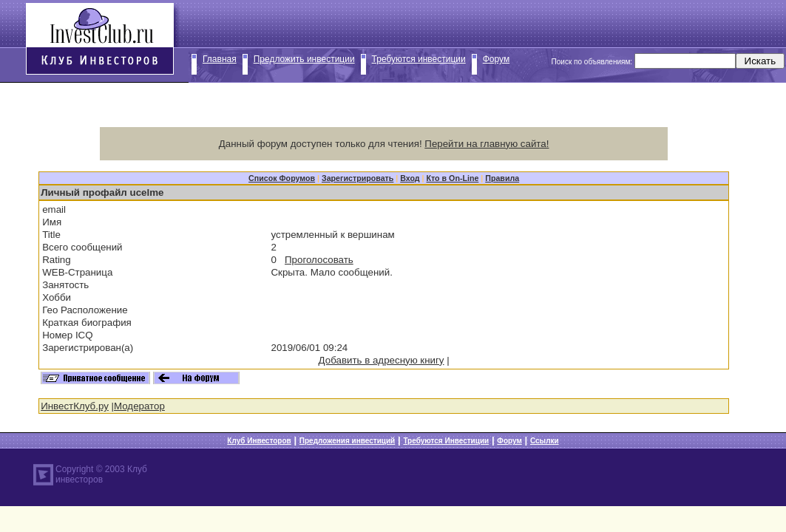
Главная (220, 59)
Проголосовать (319, 260)
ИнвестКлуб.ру (75, 406)
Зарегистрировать (358, 178)
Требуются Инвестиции (446, 441)
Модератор (139, 406)
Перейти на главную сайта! (487, 144)
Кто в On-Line (453, 178)
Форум (496, 59)
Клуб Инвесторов (259, 441)
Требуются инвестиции (419, 59)
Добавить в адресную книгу (382, 360)
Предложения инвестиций (347, 441)
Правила (502, 178)
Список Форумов (282, 178)
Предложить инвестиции (304, 59)
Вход (410, 178)
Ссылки (545, 441)
